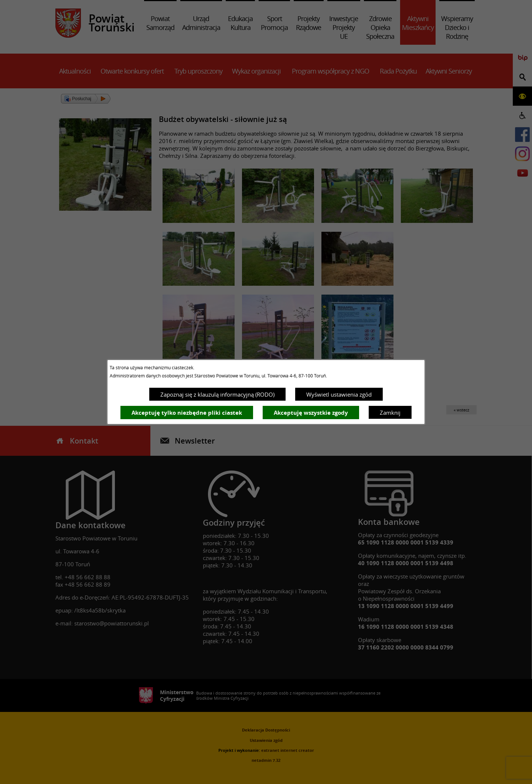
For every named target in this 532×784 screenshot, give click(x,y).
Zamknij (390, 413)
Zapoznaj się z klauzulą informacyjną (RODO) (217, 394)
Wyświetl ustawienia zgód (339, 394)
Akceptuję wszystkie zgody (311, 413)
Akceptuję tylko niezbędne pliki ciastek (187, 413)
